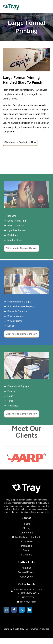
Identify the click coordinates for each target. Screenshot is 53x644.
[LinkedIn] (29, 610)
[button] (5, 60)
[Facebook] (14, 610)
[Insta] (6, 610)
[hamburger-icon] (47, 7)
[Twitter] (22, 610)
